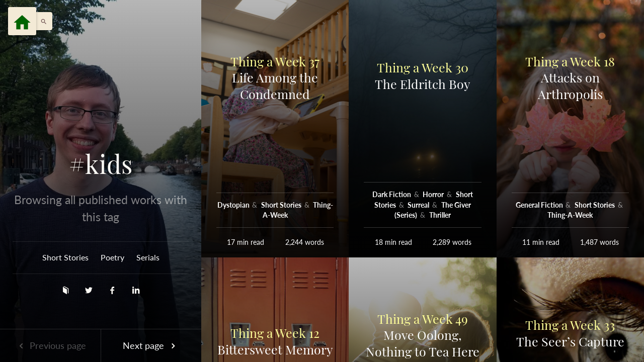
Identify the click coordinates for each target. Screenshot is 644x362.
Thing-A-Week (570, 215)
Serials (148, 257)
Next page (151, 345)
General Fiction (540, 205)
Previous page (50, 345)
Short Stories (65, 257)
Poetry (112, 257)
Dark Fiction (392, 194)
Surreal (419, 205)
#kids (101, 164)
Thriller (440, 215)
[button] (41, 21)
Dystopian (234, 205)
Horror (434, 194)
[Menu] (22, 21)
